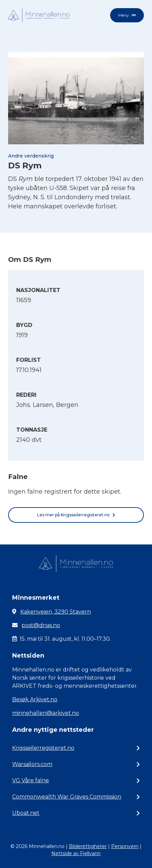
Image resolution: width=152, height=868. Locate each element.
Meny (127, 15)
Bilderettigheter (88, 846)
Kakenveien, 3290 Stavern (56, 612)
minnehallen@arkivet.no (46, 713)
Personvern (125, 846)
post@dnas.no (41, 625)
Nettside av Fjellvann (76, 853)
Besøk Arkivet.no (35, 699)
